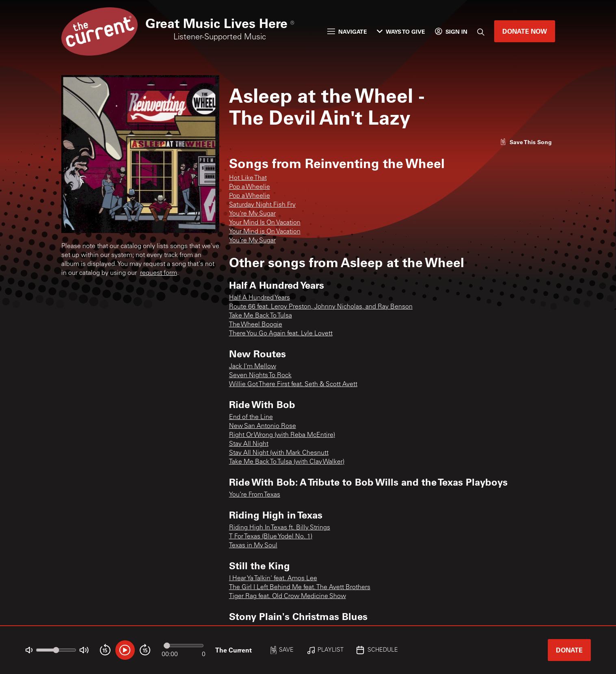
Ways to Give (401, 31)
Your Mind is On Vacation (265, 232)
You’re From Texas (255, 495)
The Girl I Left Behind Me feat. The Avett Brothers (300, 588)
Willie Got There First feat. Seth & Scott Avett (293, 385)
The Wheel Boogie (256, 325)
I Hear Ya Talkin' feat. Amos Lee (273, 579)
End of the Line (251, 417)
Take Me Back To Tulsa (260, 316)
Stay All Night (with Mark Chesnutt (279, 453)
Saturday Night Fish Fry (262, 205)
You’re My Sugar (252, 241)
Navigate (347, 31)
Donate (569, 650)
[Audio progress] (184, 646)
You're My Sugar (252, 214)
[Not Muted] (29, 650)
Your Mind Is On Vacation (265, 223)
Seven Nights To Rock (260, 376)
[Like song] (526, 142)
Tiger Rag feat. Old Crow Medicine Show (287, 596)
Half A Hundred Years (259, 298)
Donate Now (525, 31)
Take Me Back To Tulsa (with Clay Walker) (287, 462)
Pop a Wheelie (250, 187)
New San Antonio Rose (263, 426)
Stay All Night (249, 444)
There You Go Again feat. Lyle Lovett (281, 334)
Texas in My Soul (253, 546)
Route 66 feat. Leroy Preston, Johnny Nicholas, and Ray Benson (321, 307)
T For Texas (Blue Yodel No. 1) (271, 537)
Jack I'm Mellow (253, 367)
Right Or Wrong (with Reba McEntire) (282, 435)
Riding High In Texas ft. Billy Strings (280, 528)
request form (159, 273)
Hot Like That (248, 178)
